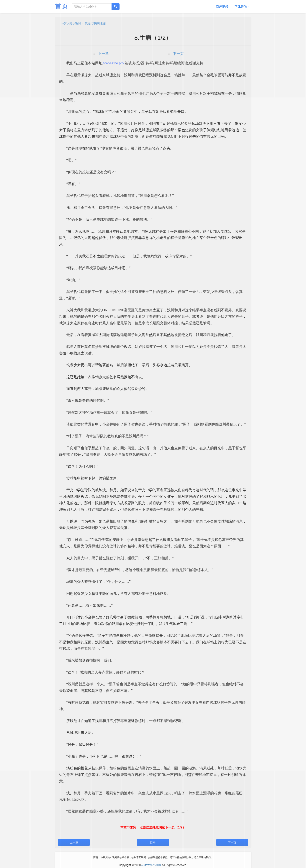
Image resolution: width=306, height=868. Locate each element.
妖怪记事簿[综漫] (96, 23)
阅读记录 (222, 7)
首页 (62, 6)
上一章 (103, 54)
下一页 (178, 54)
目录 (153, 842)
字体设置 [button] (242, 7)
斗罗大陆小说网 (71, 23)
